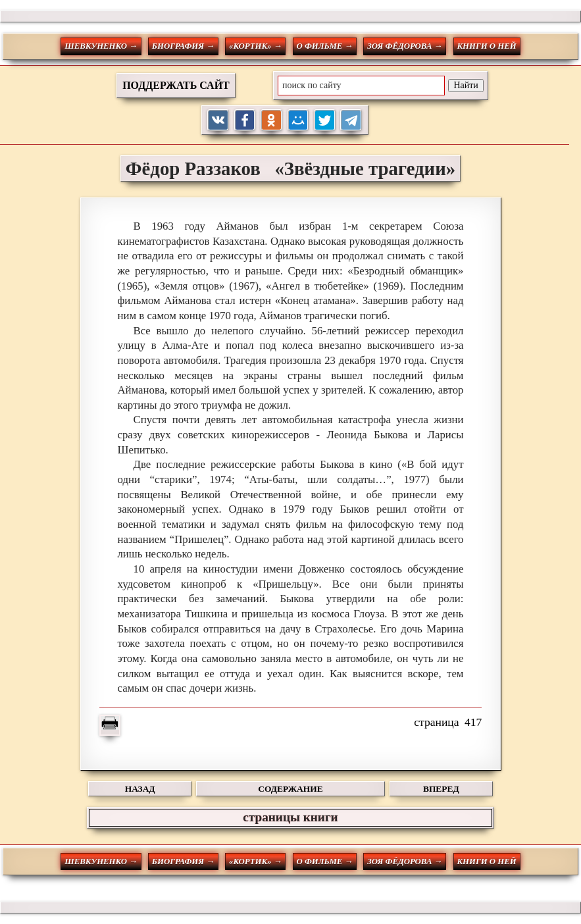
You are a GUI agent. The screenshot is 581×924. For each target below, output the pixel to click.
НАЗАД (140, 789)
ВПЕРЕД (441, 789)
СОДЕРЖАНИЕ (290, 789)
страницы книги (290, 817)
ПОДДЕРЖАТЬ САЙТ (176, 85)
